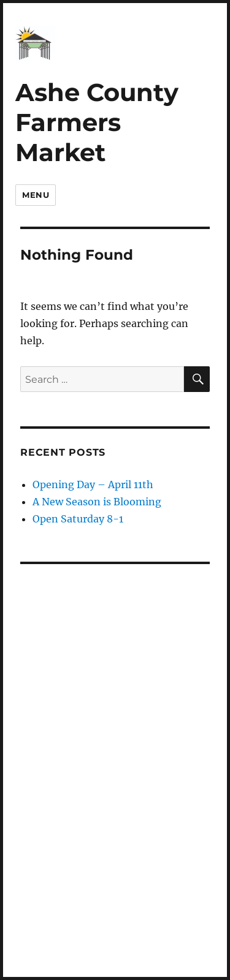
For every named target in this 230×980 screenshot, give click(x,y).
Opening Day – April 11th (93, 484)
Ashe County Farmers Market (97, 122)
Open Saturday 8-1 (78, 519)
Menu (36, 195)
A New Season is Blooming (97, 502)
